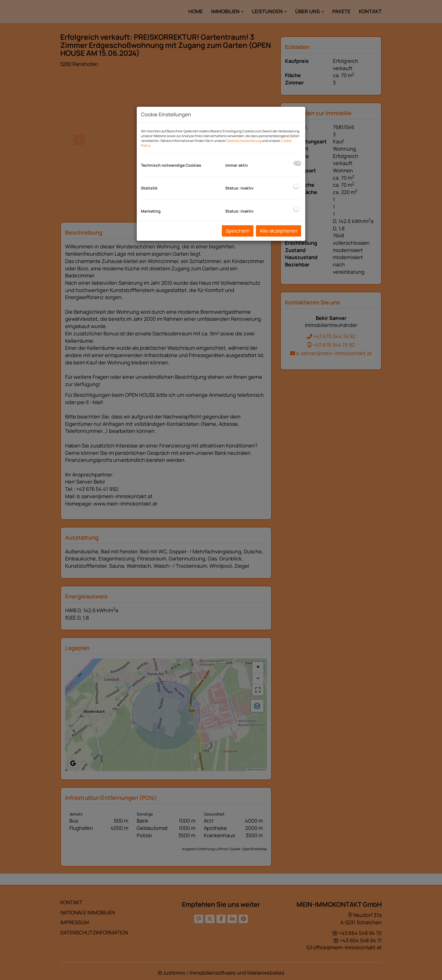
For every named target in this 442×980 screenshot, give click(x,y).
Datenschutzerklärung (244, 141)
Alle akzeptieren (279, 231)
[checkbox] (297, 163)
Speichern (238, 231)
